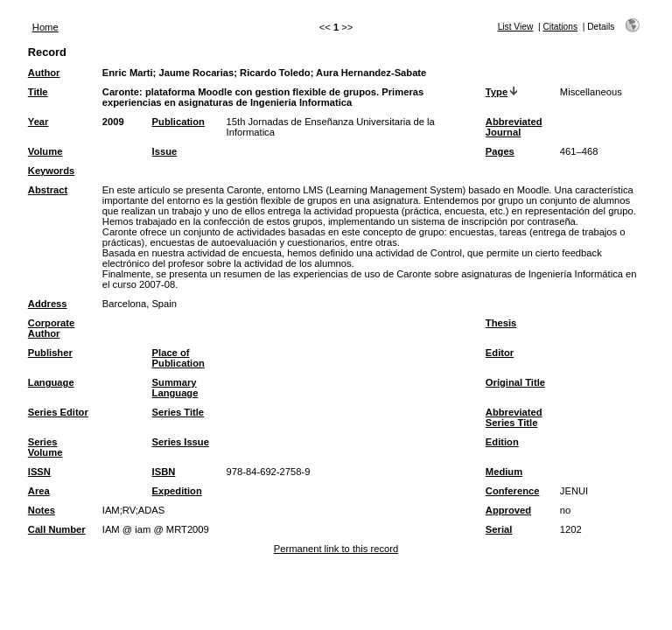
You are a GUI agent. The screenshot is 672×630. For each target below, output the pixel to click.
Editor (500, 353)
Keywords (51, 171)
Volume (45, 151)
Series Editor (58, 412)
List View (516, 27)
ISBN (164, 472)
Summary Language (175, 388)
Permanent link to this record (336, 549)
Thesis (501, 323)
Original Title (515, 382)
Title (38, 92)
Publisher (50, 353)
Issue (165, 151)
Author (44, 73)
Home (45, 27)
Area (39, 491)
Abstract (48, 190)
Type (497, 92)
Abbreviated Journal (514, 127)
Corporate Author (51, 328)
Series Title (178, 412)
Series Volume (45, 447)
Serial (499, 529)
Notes (42, 510)
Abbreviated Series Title (514, 417)
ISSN (39, 472)
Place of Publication (178, 358)
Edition (502, 442)
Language (51, 382)
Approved (508, 510)
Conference (513, 491)
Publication (178, 122)
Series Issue (181, 442)
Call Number (57, 529)
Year (38, 122)
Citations (560, 27)
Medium (504, 472)
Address (48, 304)
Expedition (177, 491)
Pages (500, 151)
